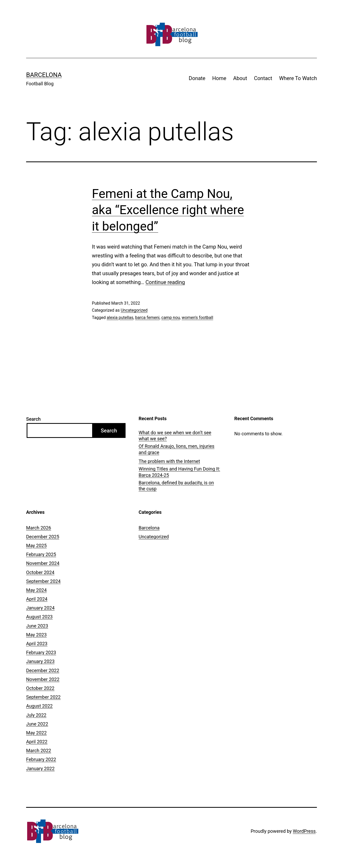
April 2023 (37, 644)
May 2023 (36, 635)
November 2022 (43, 679)
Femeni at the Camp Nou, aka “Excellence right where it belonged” (168, 210)
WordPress (304, 831)
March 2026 (39, 528)
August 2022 (39, 706)
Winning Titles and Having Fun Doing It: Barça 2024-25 (179, 472)
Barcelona (44, 75)
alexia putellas (120, 318)
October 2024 (40, 572)
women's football (197, 318)
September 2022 (43, 697)
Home (219, 78)
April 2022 (37, 742)
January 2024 (40, 608)
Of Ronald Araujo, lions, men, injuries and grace (176, 449)
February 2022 (41, 759)
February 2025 (41, 554)
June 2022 (37, 724)
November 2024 (43, 563)
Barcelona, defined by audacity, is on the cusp (176, 486)
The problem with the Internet (169, 461)
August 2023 (39, 617)
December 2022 (43, 670)
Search (33, 419)
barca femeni (147, 318)
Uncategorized (134, 310)
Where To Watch (298, 78)
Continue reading (165, 282)
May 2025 (36, 545)
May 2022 (36, 733)
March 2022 (39, 751)
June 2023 (37, 626)
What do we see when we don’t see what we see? (175, 436)
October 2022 (40, 688)
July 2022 (36, 715)
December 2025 (43, 537)
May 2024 (36, 590)
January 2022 (40, 768)
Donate (197, 78)
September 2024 (43, 581)
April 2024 (37, 599)
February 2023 (41, 652)
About (240, 78)
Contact (263, 78)
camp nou (171, 318)
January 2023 (40, 661)
